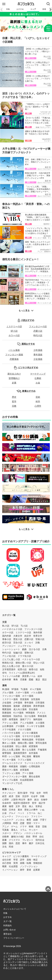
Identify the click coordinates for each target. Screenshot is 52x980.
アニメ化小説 (9, 656)
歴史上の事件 (31, 810)
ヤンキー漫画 (9, 760)
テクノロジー (9, 793)
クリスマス (14, 840)
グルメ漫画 (8, 693)
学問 (45, 793)
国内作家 (7, 636)
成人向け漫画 (20, 709)
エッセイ (29, 643)
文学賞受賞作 (9, 669)
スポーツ (7, 833)
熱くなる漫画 (29, 750)
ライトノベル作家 (11, 676)
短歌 (42, 669)
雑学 (22, 870)
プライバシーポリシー (14, 938)
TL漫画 (24, 689)
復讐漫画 (7, 753)
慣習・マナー (33, 823)
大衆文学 (18, 636)
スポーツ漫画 (22, 693)
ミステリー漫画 (10, 699)
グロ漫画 (20, 726)
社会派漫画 (8, 746)
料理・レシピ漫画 (11, 756)
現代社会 (40, 840)
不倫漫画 (42, 750)
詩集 (38, 643)
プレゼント (28, 840)
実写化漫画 (41, 743)
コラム (23, 830)
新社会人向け (14, 374)
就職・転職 (26, 863)
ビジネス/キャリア (12, 853)
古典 (44, 649)
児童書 (23, 680)
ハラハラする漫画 (11, 733)
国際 (4, 843)
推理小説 (33, 669)
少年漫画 (38, 350)
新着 (44, 9)
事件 (24, 843)
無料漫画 (38, 719)
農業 (4, 806)
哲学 (14, 402)
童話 (38, 680)
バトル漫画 (14, 350)
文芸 (4, 622)
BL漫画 (6, 689)
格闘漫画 (7, 716)
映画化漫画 (28, 740)
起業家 (37, 870)
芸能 (44, 827)
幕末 (20, 810)
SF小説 (14, 331)
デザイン (18, 833)
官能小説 (40, 639)
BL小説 (6, 626)
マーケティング (38, 374)
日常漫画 (40, 703)
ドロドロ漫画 (24, 730)
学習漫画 (40, 740)
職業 (4, 866)
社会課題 (13, 866)
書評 (31, 843)
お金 (38, 383)
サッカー (33, 830)
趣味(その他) (17, 837)
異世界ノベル (29, 676)
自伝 (41, 837)
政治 (36, 800)
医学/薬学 (23, 793)
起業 (14, 383)
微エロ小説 (28, 666)
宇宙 (32, 793)
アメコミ (41, 713)
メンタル (20, 820)
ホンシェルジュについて (15, 909)
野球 (35, 837)
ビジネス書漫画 (30, 733)
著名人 (14, 830)
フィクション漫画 (11, 773)
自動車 (6, 837)
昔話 (44, 680)
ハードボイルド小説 (12, 629)
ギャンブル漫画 (10, 780)
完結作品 (18, 716)
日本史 (12, 810)
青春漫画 (42, 716)
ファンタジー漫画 (14, 355)
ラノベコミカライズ (34, 763)
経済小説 (7, 643)
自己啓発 (7, 863)
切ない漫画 (21, 746)
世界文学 (38, 636)
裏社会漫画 (34, 777)
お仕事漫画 (8, 726)
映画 (31, 827)
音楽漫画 (24, 699)
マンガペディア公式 (12, 783)
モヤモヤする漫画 (31, 736)
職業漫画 (7, 709)
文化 (4, 847)
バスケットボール (33, 833)
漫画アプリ (26, 719)
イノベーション (10, 870)
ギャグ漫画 (35, 689)
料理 (16, 823)
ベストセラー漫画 (11, 736)
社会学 (34, 796)
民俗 (11, 847)
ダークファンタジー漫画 (14, 777)
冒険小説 (29, 653)
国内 (11, 843)
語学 (22, 860)
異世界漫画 (39, 706)
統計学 (42, 803)
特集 (8, 9)
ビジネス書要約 (21, 856)
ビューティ (8, 816)
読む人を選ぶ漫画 (11, 750)
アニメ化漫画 (27, 723)
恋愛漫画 (14, 359)
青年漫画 (38, 355)
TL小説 (24, 626)
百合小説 (18, 643)
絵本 (40, 676)
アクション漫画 (10, 723)
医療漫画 (7, 713)
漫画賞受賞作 (20, 753)
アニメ (6, 827)
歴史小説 (18, 639)
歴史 (14, 397)
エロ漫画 (40, 723)
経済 (11, 796)
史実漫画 (24, 770)
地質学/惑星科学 (22, 803)
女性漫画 (35, 699)
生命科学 (7, 803)
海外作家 (38, 632)
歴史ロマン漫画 (10, 770)
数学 (30, 800)
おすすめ (20, 9)
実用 (16, 863)
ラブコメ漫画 (24, 760)
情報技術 (38, 863)
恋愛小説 (38, 331)
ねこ (40, 813)
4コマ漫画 (18, 713)
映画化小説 (8, 663)
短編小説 (18, 653)
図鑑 (31, 680)
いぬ (42, 810)
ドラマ (23, 827)
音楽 (38, 827)
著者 (29, 870)
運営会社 (7, 934)
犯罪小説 (22, 669)
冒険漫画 (7, 706)
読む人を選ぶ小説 (11, 666)
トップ (33, 9)
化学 (39, 793)
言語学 (26, 796)
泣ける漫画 (30, 716)
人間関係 (7, 823)
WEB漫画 (30, 713)
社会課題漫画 (27, 780)
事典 (16, 680)
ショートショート (11, 649)
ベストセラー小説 (31, 659)
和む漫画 (27, 756)
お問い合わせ (10, 930)
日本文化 (40, 843)
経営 (4, 796)
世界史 (39, 806)
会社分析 (7, 860)
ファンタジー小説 (38, 327)
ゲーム (14, 827)
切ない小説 (39, 663)
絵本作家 (7, 680)
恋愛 (22, 823)
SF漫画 (15, 689)
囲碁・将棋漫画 (10, 766)
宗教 (14, 406)
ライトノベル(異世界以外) (22, 673)
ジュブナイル (24, 646)
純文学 (28, 636)
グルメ (12, 813)
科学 (38, 402)
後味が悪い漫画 (26, 743)
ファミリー (37, 816)
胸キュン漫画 (9, 743)
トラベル (31, 813)
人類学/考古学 (18, 800)
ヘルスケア (8, 820)
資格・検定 (32, 860)
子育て (43, 820)
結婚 (35, 820)
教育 (29, 820)
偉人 (31, 806)
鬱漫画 (37, 756)
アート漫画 (28, 773)
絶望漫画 (33, 746)
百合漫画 (33, 709)
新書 (4, 840)
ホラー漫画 (28, 696)
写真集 (6, 830)
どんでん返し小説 (11, 659)
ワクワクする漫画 (11, 740)
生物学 (44, 800)
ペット (21, 813)
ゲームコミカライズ (12, 763)
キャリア (7, 856)
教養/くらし (8, 789)
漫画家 (17, 706)
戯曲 (24, 649)
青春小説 (7, 639)
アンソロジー (9, 646)
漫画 (4, 685)
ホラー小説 (14, 335)
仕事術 (38, 378)
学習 (16, 860)
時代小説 (38, 335)
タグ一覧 (7, 921)
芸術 (38, 397)
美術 (28, 837)
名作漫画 (33, 753)
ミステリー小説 (14, 327)
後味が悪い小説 (23, 663)
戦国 (4, 810)
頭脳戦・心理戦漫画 (30, 766)
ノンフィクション (29, 866)
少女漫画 (38, 359)
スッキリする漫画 (35, 726)
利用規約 (7, 926)
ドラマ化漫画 (9, 730)
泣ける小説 (34, 649)
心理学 (38, 406)
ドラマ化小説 (24, 656)
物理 (11, 806)
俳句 (4, 673)
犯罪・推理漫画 (10, 719)
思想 (18, 843)
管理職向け (14, 378)
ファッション (22, 816)
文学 (18, 806)
